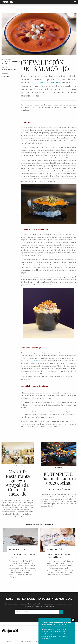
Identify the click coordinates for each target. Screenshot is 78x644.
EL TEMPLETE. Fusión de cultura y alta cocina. (59, 478)
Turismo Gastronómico (9, 69)
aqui (51, 639)
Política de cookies (26, 641)
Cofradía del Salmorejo (49, 83)
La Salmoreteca (35, 361)
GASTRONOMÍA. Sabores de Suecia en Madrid (58, 556)
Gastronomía (59, 468)
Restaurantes (18, 465)
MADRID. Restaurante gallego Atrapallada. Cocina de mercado (18, 483)
